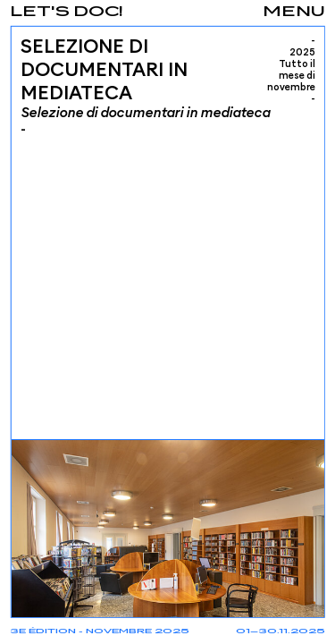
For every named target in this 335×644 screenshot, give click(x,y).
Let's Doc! (67, 12)
